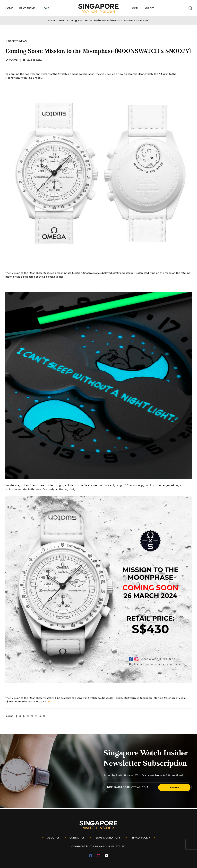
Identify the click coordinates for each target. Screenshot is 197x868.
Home (9, 8)
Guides (150, 8)
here (49, 702)
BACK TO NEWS (16, 41)
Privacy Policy (140, 838)
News (45, 8)
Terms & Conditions (108, 838)
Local (135, 8)
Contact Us (77, 838)
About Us (53, 838)
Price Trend (27, 8)
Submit (179, 787)
